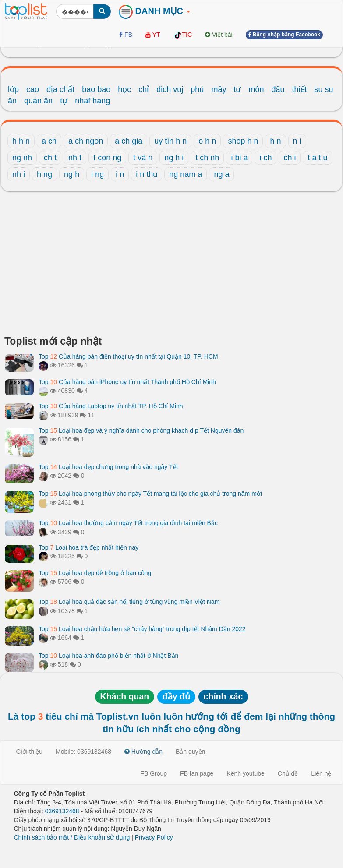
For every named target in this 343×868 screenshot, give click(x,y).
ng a (221, 174)
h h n (21, 141)
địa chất (60, 89)
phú (197, 89)
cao (33, 89)
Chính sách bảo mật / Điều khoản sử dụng (72, 837)
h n (275, 141)
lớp (13, 89)
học (124, 89)
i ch (265, 158)
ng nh (22, 158)
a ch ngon (86, 141)
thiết (300, 89)
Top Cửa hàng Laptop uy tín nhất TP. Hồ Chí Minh (111, 406)
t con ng (107, 158)
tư (237, 89)
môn (256, 89)
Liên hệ (321, 773)
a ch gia (129, 141)
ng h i (174, 158)
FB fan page (197, 773)
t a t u (317, 158)
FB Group (154, 773)
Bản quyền (190, 752)
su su (324, 89)
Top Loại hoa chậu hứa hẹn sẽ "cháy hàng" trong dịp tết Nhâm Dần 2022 (142, 629)
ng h (72, 174)
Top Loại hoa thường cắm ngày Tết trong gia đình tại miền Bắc (128, 523)
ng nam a (186, 174)
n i (297, 141)
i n (120, 174)
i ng (97, 174)
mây (219, 89)
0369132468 (62, 811)
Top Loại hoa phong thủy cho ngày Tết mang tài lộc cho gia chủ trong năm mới (150, 494)
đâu (278, 89)
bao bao (96, 89)
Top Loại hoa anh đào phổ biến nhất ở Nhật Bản (108, 656)
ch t (50, 158)
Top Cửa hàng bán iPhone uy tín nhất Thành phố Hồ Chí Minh (127, 382)
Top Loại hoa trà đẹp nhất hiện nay (88, 547)
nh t (75, 158)
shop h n (243, 141)
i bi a (239, 158)
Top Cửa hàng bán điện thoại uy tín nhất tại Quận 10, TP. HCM (128, 356)
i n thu (147, 174)
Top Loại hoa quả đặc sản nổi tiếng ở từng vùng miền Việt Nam (129, 602)
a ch (49, 141)
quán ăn (38, 101)
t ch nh (207, 158)
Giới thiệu (30, 752)
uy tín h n (170, 141)
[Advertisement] (171, 266)
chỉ (144, 89)
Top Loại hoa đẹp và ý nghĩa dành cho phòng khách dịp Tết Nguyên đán (141, 430)
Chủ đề (288, 773)
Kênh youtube (245, 773)
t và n (143, 158)
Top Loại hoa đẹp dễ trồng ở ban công (95, 573)
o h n (207, 141)
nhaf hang (92, 101)
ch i (290, 158)
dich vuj (170, 89)
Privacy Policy (154, 837)
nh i (19, 174)
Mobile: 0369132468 (83, 752)
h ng (44, 174)
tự (64, 101)
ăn (12, 101)
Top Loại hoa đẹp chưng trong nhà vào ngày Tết (108, 467)
